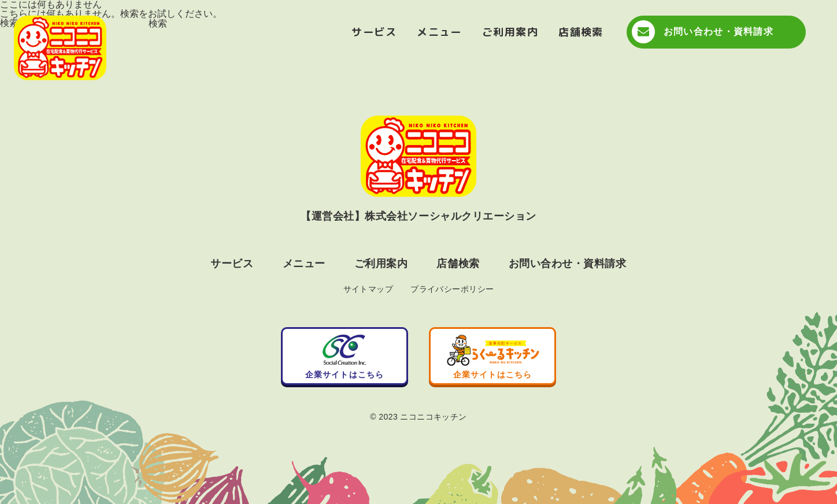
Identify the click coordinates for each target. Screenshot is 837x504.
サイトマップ (368, 289)
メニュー (439, 32)
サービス (374, 32)
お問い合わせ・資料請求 (719, 31)
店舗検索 (581, 32)
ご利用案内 (510, 32)
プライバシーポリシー (452, 289)
